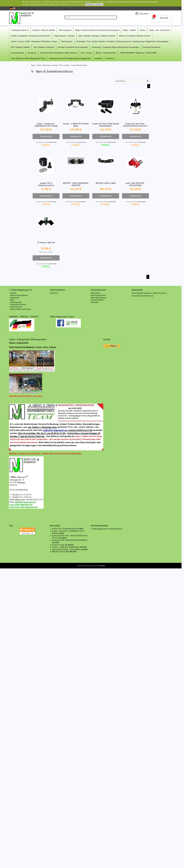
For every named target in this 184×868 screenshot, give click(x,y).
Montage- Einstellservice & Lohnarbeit (73, 47)
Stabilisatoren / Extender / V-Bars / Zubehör (56, 65)
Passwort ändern (97, 300)
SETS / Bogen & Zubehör (20, 47)
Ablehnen (99, 5)
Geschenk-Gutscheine (151, 47)
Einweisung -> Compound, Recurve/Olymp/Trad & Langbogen (115, 47)
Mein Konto (144, 14)
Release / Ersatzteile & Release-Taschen (135, 36)
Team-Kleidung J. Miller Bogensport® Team (28, 58)
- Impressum (14, 298)
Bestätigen (90, 5)
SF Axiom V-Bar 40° (46, 243)
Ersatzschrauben (17, 53)
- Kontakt (13, 293)
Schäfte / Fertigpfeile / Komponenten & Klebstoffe (30, 36)
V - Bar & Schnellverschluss (79, 65)
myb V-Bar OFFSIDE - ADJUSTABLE (135, 184)
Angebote (98, 58)
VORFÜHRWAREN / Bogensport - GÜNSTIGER (138, 53)
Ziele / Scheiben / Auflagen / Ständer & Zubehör (97, 36)
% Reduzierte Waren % (20, 30)
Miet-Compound (65, 30)
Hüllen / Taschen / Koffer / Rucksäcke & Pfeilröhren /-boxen (34, 41)
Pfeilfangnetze (67, 41)
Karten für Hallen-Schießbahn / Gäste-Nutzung (59, 53)
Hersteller (110, 58)
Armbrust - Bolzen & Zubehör (44, 30)
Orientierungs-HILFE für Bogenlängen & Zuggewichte (70, 58)
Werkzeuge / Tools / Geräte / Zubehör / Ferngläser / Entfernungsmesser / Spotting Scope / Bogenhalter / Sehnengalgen (122, 41)
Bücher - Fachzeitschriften (106, 53)
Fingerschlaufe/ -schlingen (64, 36)
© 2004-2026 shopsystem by (91, 566)
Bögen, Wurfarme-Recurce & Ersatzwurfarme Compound (97, 30)
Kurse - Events (86, 53)
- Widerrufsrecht (15, 307)
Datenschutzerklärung (76, 4)
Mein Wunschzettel (98, 295)
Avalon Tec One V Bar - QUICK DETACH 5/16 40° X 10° (135, 126)
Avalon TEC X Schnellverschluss (46, 184)
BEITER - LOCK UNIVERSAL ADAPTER (76, 184)
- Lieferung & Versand (17, 304)
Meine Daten (96, 293)
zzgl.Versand (52, 142)
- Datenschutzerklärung (18, 295)
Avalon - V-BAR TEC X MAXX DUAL (76, 125)
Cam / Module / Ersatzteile (44, 47)
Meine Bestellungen (99, 298)
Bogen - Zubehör (130, 30)
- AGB (11, 300)
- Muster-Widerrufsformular (20, 309)
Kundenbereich (98, 290)
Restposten (32, 53)
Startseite (54, 293)
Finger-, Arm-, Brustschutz (159, 30)
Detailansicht (46, 136)
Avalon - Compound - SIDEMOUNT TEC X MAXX (46, 125)
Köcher (143, 30)
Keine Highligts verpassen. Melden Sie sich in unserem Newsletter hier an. (149, 294)
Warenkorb (164, 18)
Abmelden (95, 302)
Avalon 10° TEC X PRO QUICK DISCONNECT (106, 125)
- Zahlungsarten (15, 302)
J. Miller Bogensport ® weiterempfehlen (106, 529)
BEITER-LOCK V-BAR (106, 183)
